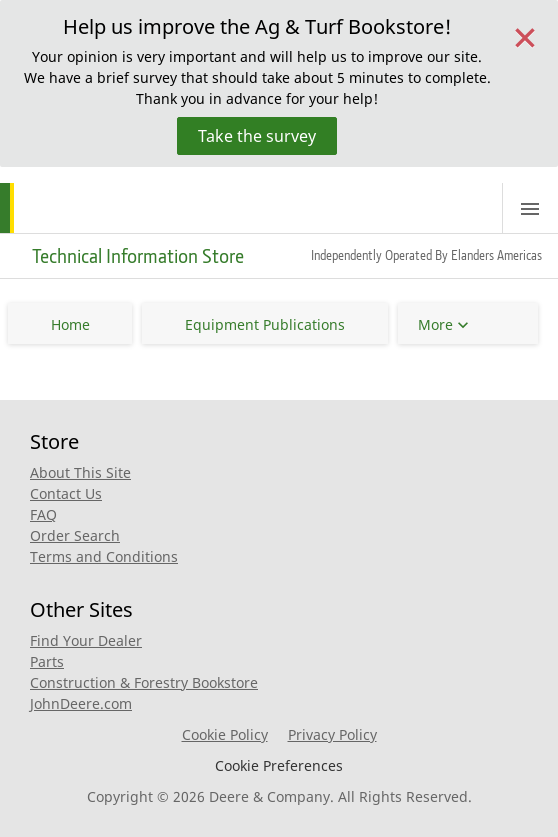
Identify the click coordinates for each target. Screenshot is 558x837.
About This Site (80, 472)
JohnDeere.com (81, 703)
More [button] (435, 324)
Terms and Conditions (104, 556)
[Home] (78, 208)
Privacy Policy (332, 734)
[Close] (525, 35)
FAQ (43, 514)
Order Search (75, 535)
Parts (47, 661)
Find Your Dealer (86, 640)
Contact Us (66, 493)
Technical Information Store (138, 256)
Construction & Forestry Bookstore (144, 682)
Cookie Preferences (279, 765)
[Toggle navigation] (530, 208)
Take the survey (257, 136)
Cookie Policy (225, 734)
